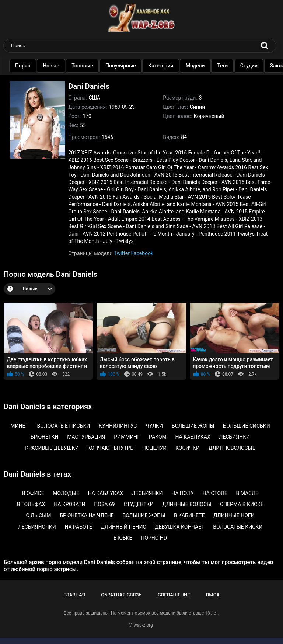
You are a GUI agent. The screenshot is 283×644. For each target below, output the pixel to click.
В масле (247, 493)
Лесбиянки (235, 437)
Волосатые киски (238, 527)
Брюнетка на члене (87, 515)
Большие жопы (193, 426)
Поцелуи (155, 448)
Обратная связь (121, 595)
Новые (59, 66)
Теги (230, 66)
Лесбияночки (37, 527)
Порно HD (154, 538)
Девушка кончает (179, 527)
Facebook (142, 253)
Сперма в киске (242, 504)
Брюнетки (45, 437)
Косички (188, 448)
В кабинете (189, 515)
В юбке (123, 538)
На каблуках (193, 437)
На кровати (70, 504)
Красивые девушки (52, 448)
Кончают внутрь (110, 448)
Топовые (90, 66)
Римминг (127, 437)
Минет (19, 426)
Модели (203, 66)
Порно (31, 66)
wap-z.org (143, 625)
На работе (78, 527)
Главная (74, 595)
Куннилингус (118, 426)
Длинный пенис (123, 527)
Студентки (138, 504)
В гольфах (31, 504)
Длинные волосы (187, 504)
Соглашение (174, 595)
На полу (183, 493)
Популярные (128, 66)
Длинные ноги (234, 515)
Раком (158, 437)
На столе (215, 493)
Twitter (122, 253)
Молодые (66, 493)
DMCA (213, 595)
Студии (257, 66)
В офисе (33, 493)
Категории (168, 66)
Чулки (154, 426)
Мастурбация (86, 437)
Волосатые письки (64, 426)
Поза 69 (104, 504)
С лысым (38, 515)
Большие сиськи (247, 426)
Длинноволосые (232, 448)
